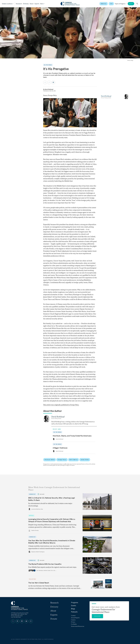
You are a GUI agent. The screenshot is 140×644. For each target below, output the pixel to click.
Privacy (73, 622)
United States (85, 460)
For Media (74, 624)
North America (73, 460)
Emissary (26, 4)
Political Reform (50, 460)
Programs (75, 602)
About (32, 4)
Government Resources (78, 626)
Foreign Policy (62, 460)
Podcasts (74, 612)
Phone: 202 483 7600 (17, 616)
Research (19, 4)
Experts (37, 4)
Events (74, 606)
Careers (73, 620)
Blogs (73, 609)
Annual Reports (75, 618)
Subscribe (97, 616)
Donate (131, 4)
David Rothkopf (49, 89)
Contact (73, 616)
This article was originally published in (61, 405)
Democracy (104, 4)
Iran (111, 4)
